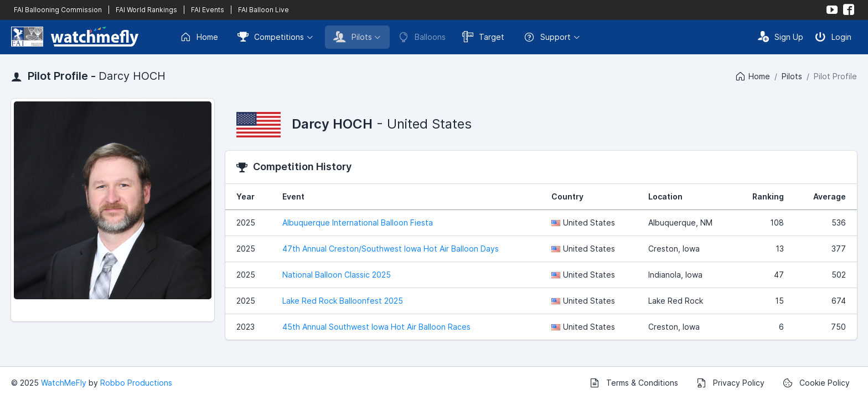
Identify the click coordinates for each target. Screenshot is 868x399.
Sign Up (781, 37)
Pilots (353, 37)
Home (199, 37)
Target (483, 37)
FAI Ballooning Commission (58, 10)
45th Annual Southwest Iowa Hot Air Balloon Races (376, 327)
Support (547, 37)
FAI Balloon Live (263, 10)
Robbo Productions (136, 383)
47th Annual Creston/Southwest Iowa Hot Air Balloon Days (391, 249)
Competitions (271, 37)
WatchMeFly (64, 383)
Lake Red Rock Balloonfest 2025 (343, 301)
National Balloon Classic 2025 (337, 275)
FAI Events (208, 10)
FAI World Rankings (146, 10)
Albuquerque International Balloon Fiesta (358, 222)
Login (833, 37)
